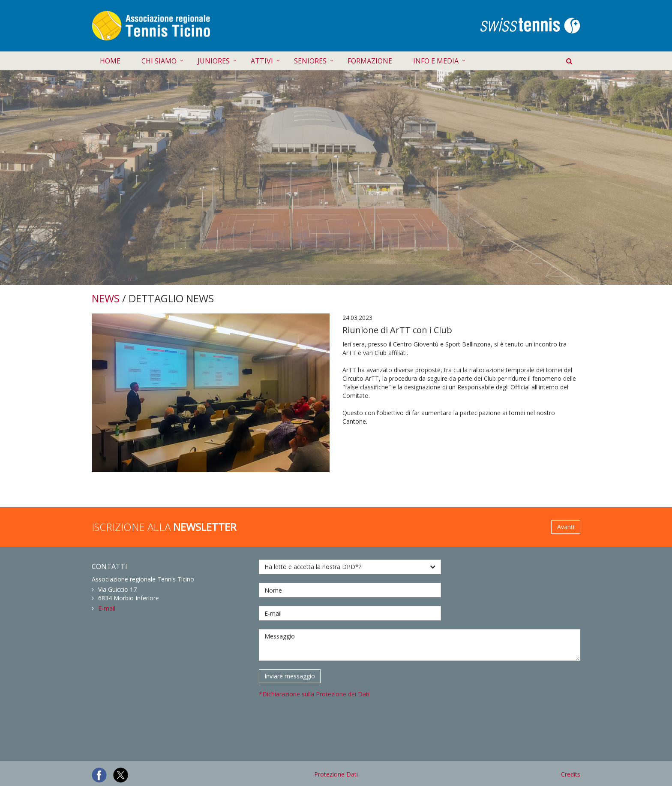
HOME (110, 61)
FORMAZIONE (370, 61)
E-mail (107, 608)
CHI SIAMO (159, 61)
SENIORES (310, 61)
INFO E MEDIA (436, 61)
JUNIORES (214, 61)
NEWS (106, 298)
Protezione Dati (336, 774)
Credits (571, 774)
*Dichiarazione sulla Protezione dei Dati (314, 694)
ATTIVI (262, 61)
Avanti (566, 527)
